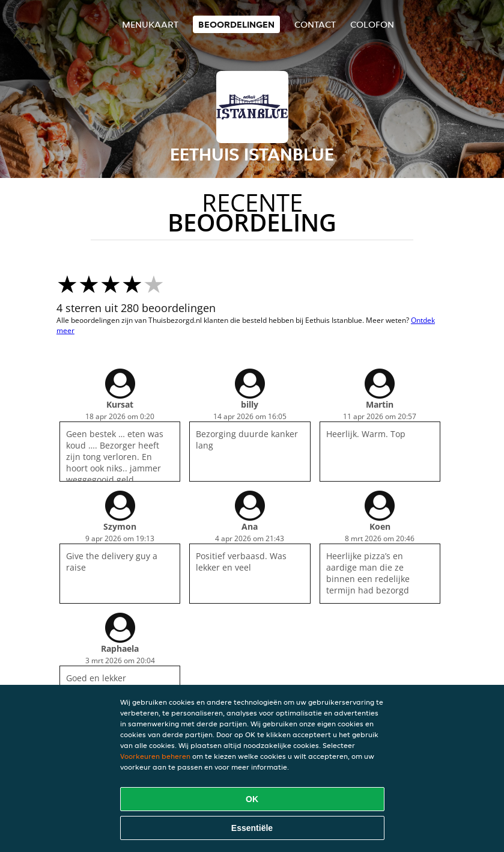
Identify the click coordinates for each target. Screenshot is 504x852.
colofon (372, 24)
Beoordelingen (236, 24)
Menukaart (150, 24)
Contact (315, 24)
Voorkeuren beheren (155, 756)
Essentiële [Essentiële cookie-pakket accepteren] (252, 828)
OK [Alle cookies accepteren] (252, 799)
